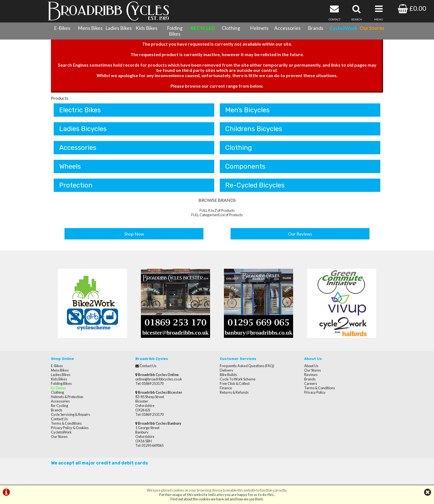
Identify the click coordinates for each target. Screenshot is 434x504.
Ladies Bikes (119, 28)
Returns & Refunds (234, 392)
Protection (76, 185)
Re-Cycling (60, 406)
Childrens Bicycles (254, 129)
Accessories (287, 28)
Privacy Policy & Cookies (70, 428)
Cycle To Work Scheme (238, 379)
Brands (316, 28)
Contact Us (59, 419)
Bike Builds (228, 375)
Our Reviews (300, 234)
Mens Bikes (90, 28)
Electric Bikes (80, 110)
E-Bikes (62, 28)
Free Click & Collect (235, 383)
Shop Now (134, 234)
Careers (311, 383)
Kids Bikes (147, 28)
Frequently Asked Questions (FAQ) (247, 366)
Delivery (227, 370)
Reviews (311, 375)
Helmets (259, 28)
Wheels (70, 166)
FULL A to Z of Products (217, 210)
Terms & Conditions (66, 423)
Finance (226, 388)
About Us (311, 366)
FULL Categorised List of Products (217, 215)
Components (245, 166)
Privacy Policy (315, 392)
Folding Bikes (175, 31)
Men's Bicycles (247, 110)
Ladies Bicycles (83, 129)
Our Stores (59, 437)
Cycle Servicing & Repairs (70, 414)
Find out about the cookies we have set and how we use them (217, 499)
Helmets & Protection (67, 397)
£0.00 (412, 8)
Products (60, 98)
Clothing (231, 28)
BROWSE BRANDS (217, 200)
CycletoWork (61, 432)
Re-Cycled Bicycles (255, 185)
